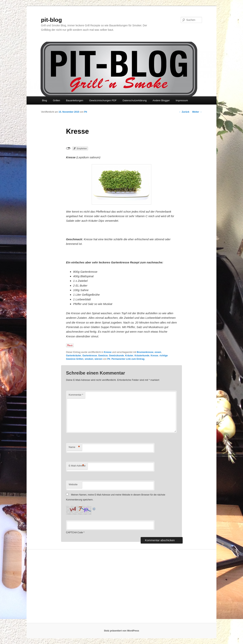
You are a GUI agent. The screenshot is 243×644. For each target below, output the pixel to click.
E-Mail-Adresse (77, 466)
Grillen (57, 100)
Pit (86, 112)
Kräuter (129, 356)
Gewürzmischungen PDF (103, 100)
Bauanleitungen (75, 100)
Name (74, 447)
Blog (44, 100)
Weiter (197, 112)
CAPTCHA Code (75, 532)
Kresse (108, 352)
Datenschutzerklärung (135, 100)
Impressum (182, 100)
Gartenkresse (90, 356)
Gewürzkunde (116, 356)
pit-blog (51, 20)
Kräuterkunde (142, 356)
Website (73, 484)
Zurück (184, 112)
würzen (98, 359)
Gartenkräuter (74, 356)
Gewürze (103, 356)
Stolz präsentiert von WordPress (121, 631)
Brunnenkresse (145, 352)
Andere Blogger (161, 100)
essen (158, 352)
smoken (89, 359)
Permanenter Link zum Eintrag (128, 359)
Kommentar (76, 395)
